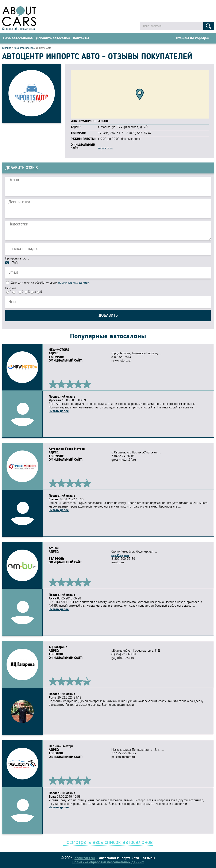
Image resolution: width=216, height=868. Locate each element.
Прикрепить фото (17, 259)
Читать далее (59, 411)
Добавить (108, 316)
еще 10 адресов (120, 555)
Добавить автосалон (53, 38)
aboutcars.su (85, 858)
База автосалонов (18, 38)
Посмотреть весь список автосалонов (108, 842)
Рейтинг (11, 288)
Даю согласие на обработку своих (48, 283)
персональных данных (74, 283)
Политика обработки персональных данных (108, 862)
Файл (15, 263)
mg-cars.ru (105, 149)
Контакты (81, 38)
